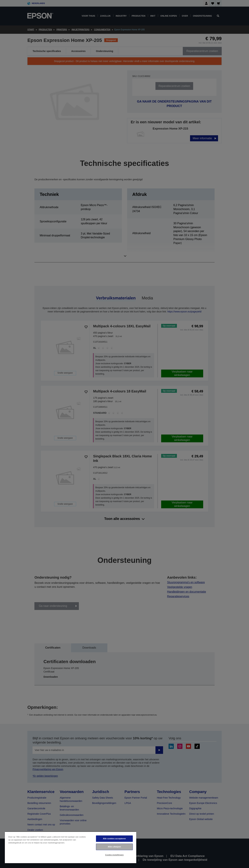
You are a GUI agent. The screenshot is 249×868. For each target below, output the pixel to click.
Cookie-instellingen (114, 855)
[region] (71, 847)
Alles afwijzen (114, 847)
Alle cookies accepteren (114, 839)
